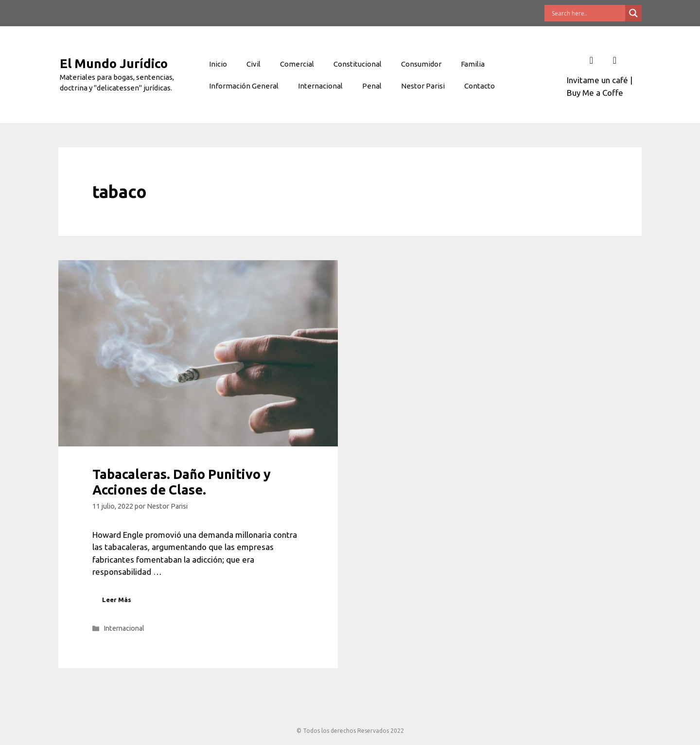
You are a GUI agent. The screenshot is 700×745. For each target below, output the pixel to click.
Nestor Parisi (423, 86)
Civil (254, 64)
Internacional (320, 86)
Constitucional (358, 64)
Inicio (218, 64)
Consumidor (421, 64)
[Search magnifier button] (633, 13)
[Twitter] (614, 60)
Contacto (480, 86)
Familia (473, 64)
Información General (244, 86)
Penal (372, 86)
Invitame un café (597, 80)
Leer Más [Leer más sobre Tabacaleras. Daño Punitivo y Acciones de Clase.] (117, 600)
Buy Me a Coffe (595, 93)
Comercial (297, 64)
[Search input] (587, 13)
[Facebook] (591, 60)
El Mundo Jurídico (114, 63)
